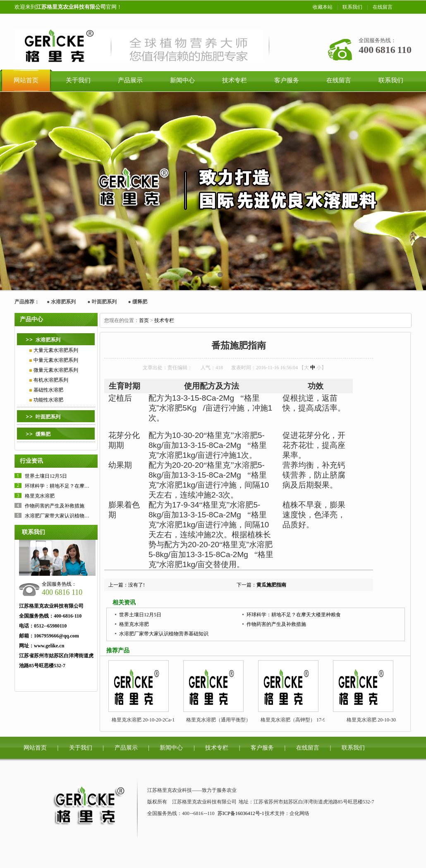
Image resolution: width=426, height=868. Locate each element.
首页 (144, 320)
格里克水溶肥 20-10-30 (371, 720)
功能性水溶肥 (48, 400)
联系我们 (352, 7)
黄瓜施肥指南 (271, 585)
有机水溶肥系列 (51, 380)
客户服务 (262, 748)
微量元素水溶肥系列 (56, 370)
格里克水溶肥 (40, 496)
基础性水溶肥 (48, 390)
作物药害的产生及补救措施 (55, 506)
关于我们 (81, 748)
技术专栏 (164, 320)
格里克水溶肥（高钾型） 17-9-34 (296, 720)
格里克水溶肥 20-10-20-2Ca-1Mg (147, 720)
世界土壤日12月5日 (46, 476)
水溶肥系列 (63, 302)
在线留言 (383, 7)
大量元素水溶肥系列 (56, 350)
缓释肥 (140, 302)
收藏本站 (323, 7)
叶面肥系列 (104, 302)
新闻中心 (171, 748)
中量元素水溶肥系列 (56, 360)
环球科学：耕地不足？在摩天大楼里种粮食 (72, 486)
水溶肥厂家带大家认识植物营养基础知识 (69, 516)
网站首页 (35, 748)
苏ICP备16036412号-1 (241, 813)
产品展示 (126, 748)
